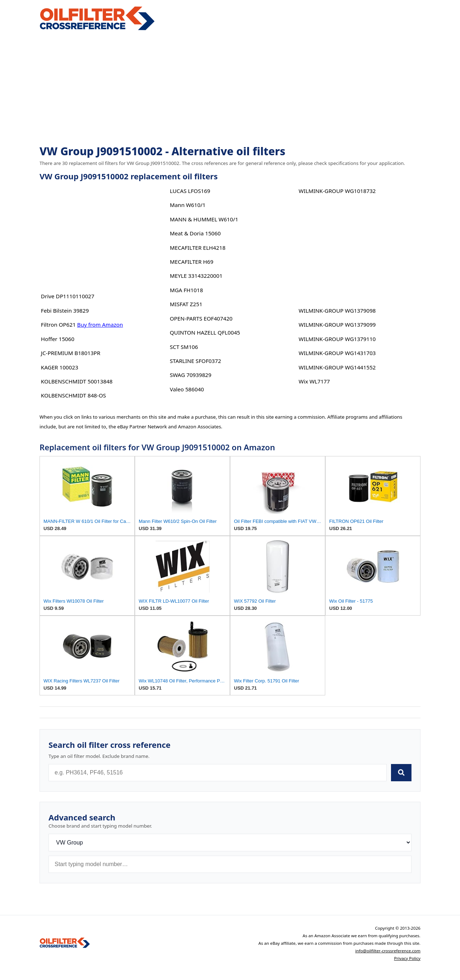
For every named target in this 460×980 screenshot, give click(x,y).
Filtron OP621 (58, 325)
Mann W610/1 (188, 205)
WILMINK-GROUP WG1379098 (337, 310)
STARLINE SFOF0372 (195, 361)
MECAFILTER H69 (191, 262)
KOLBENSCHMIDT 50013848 (77, 381)
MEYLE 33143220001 (196, 276)
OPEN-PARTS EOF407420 (201, 318)
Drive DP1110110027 (68, 296)
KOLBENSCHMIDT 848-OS (73, 395)
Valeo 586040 (187, 389)
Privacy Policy (407, 958)
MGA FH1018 (186, 290)
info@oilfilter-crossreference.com (388, 951)
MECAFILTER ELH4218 (197, 248)
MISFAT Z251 (186, 304)
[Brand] (230, 843)
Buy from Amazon (100, 325)
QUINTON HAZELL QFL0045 (205, 332)
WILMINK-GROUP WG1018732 (337, 191)
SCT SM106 (184, 347)
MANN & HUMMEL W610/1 (204, 219)
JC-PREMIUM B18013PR (71, 353)
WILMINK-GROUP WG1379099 (337, 325)
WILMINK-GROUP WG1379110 (337, 339)
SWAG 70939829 (190, 375)
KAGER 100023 (60, 367)
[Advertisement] (230, 88)
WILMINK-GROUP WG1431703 (337, 353)
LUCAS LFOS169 (190, 191)
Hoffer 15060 (58, 339)
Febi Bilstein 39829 (65, 310)
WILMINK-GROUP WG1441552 (337, 367)
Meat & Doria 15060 (195, 233)
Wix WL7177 (314, 381)
